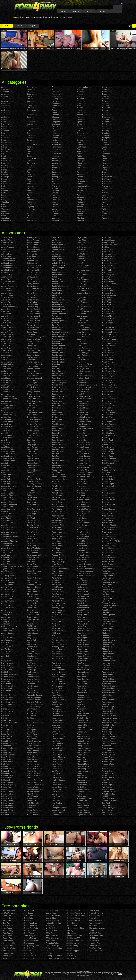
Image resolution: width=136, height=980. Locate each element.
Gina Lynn (31, 727)
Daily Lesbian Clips (54, 948)
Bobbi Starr (6, 734)
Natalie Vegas (83, 610)
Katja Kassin (57, 546)
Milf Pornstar (26, 17)
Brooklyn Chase (33, 249)
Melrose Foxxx (83, 468)
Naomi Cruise (83, 592)
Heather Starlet (33, 778)
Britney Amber (7, 794)
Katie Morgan (57, 537)
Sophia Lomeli (108, 486)
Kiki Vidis (56, 635)
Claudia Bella (32, 461)
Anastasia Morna (8, 452)
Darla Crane (32, 541)
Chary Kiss (31, 380)
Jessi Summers (58, 380)
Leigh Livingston (59, 780)
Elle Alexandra (33, 628)
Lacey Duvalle (58, 711)
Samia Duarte (108, 337)
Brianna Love (7, 778)
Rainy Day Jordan (84, 799)
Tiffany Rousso (108, 647)
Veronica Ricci (108, 739)
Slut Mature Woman (97, 928)
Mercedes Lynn (83, 475)
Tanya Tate (107, 580)
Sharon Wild (107, 417)
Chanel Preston (33, 362)
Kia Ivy (55, 617)
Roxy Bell (106, 298)
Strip (104, 126)
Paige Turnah (83, 727)
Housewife (56, 149)
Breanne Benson (8, 755)
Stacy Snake (107, 520)
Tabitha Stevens (109, 566)
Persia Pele (82, 755)
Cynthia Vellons (33, 493)
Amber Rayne (7, 426)
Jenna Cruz (57, 341)
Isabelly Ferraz (58, 249)
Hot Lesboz (72, 933)
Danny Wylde (32, 532)
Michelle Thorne (84, 511)
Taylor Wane (107, 601)
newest (20, 26)
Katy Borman (57, 550)
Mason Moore (83, 431)
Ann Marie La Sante (10, 537)
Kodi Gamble (57, 663)
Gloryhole (56, 122)
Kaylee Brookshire (59, 569)
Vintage (105, 188)
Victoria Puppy (108, 759)
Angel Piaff (6, 477)
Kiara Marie (57, 622)
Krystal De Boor (58, 684)
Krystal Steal (57, 688)
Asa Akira (5, 571)
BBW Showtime (52, 938)
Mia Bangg (81, 479)
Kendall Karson (58, 599)
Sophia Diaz (107, 481)
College (30, 106)
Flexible (30, 220)
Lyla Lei (80, 357)
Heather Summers (34, 780)
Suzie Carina (108, 560)
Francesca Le (32, 693)
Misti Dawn (82, 550)
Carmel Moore (32, 304)
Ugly (104, 172)
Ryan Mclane (108, 311)
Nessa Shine (82, 628)
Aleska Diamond (8, 307)
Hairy (54, 133)
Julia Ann (56, 454)
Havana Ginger (33, 771)
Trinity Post (107, 677)
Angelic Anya (7, 488)
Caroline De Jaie (33, 321)
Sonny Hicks (107, 477)
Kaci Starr (56, 472)
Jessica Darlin (58, 385)
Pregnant (81, 172)
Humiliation (56, 154)
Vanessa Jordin (109, 711)
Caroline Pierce (33, 323)
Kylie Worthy (57, 704)
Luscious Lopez (83, 350)
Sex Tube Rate (30, 931)
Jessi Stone (57, 378)
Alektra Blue (6, 300)
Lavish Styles (57, 759)
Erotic (29, 174)
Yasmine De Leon (110, 792)
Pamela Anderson (84, 730)
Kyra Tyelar (56, 709)
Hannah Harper (33, 764)
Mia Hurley (81, 481)
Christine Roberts (34, 429)
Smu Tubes (29, 933)
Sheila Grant (107, 431)
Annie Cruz (6, 548)
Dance (29, 140)
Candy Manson (33, 281)
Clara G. (30, 456)
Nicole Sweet (82, 658)
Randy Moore (83, 803)
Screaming (81, 209)
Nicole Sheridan (84, 656)
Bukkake (5, 195)
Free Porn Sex (95, 946)
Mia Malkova (82, 488)
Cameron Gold (33, 270)
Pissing (80, 161)
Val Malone (107, 684)
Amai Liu (5, 410)
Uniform (106, 179)
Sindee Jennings (109, 461)
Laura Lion (56, 753)
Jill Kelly (55, 417)
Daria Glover (32, 539)
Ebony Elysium (30, 956)
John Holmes (57, 424)
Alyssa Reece (7, 408)
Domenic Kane (33, 599)
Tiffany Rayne (108, 645)
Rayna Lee (107, 238)
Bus (3, 197)
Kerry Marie (57, 612)
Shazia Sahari (108, 424)
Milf (78, 96)
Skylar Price (107, 468)
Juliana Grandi (58, 461)
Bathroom (5, 131)
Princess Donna (84, 773)
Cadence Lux (32, 261)
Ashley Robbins (8, 596)
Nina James (82, 695)
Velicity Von (107, 730)
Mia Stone (81, 495)
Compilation (31, 110)
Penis (79, 151)
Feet (28, 197)
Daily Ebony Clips (31, 946)
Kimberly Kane (58, 647)
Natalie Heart (82, 605)
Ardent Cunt (8, 918)
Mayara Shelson (84, 442)
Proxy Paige (82, 778)
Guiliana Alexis (33, 748)
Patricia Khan (83, 736)
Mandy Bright (82, 392)
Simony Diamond (109, 458)
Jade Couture (57, 275)
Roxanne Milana (109, 295)
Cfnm (4, 216)
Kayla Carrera (58, 560)
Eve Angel (31, 674)
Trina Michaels (108, 672)
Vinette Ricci (107, 771)
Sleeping (106, 96)
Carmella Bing (32, 307)
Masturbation (82, 87)
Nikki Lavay (82, 686)
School (80, 207)
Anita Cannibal (7, 523)
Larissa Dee (57, 748)
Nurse (79, 119)
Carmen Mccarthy (34, 316)
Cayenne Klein (33, 355)
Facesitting (31, 186)
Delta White (31, 560)
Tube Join (7, 915)
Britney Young (7, 803)
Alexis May (6, 346)
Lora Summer (83, 321)
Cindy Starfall (32, 449)
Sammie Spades (109, 341)
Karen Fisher (57, 491)
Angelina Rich (7, 502)
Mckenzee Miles (84, 445)
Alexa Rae (6, 325)
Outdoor (80, 140)
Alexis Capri (6, 337)
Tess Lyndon (107, 626)
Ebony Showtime (53, 915)
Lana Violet (56, 734)
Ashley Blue (6, 580)
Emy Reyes (31, 649)
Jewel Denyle (57, 415)
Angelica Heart (7, 497)
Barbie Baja (6, 672)
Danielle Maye (32, 527)
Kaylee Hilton (57, 571)
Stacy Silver (107, 518)
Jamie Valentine (58, 286)
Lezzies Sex (72, 958)
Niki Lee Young (83, 665)
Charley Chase (33, 373)
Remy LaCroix (108, 254)
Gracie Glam (32, 743)
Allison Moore (7, 387)
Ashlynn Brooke (8, 608)
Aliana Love (6, 355)
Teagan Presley (109, 603)
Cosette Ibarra (32, 481)
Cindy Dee (31, 440)
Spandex (106, 106)
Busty (4, 200)
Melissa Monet (83, 461)
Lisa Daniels (82, 275)
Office (79, 124)
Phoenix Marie (83, 764)
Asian (4, 112)
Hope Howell (57, 238)
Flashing (30, 218)
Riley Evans (107, 265)
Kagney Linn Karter (60, 479)
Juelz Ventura (57, 452)
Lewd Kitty (72, 956)
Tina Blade (107, 658)
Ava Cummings (8, 645)
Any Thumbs (29, 910)
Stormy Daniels (109, 534)
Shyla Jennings (109, 435)
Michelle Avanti (83, 502)
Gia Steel (30, 718)
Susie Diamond (109, 557)
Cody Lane (31, 477)
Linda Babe (82, 261)
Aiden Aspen (7, 277)
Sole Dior (106, 472)
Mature (80, 89)
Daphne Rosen (33, 534)
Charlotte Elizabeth (34, 378)
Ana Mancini (6, 447)
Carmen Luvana (33, 314)
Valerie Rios (107, 695)
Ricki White (107, 261)
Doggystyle (31, 158)
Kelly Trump (57, 592)
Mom (79, 101)
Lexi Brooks (57, 796)
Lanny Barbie (57, 739)
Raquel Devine (83, 805)
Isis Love (55, 252)
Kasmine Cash (58, 516)
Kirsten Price (57, 649)
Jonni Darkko (57, 440)
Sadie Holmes (108, 318)
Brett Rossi (6, 764)
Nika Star (81, 663)
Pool (79, 165)
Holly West (31, 808)
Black (4, 163)
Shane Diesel (108, 415)
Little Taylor (82, 281)
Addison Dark (7, 249)
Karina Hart (56, 497)
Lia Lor (80, 245)
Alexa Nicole (7, 323)
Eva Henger (31, 670)
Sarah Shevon (108, 367)
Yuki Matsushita (109, 794)
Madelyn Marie (83, 369)
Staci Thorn (107, 514)
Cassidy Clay (32, 344)
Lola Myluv (81, 304)
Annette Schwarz (8, 546)
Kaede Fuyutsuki (59, 477)
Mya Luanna (82, 583)
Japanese (56, 172)
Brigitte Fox (6, 787)
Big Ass (4, 142)
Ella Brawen (32, 624)
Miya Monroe (82, 553)
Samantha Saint (109, 334)
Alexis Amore (7, 332)
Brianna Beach (7, 771)
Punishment (82, 186)
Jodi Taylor (56, 422)
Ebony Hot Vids (52, 910)
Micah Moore (82, 497)
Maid (54, 216)
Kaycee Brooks (58, 555)
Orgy (79, 135)
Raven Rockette (84, 812)
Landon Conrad (58, 736)
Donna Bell (31, 603)
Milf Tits (47, 17)
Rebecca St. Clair (109, 245)
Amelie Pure (6, 431)
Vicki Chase (107, 748)
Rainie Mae (82, 796)
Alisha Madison (8, 371)
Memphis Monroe (84, 470)
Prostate (80, 179)
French (55, 96)
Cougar (30, 115)
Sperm (105, 110)
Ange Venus (6, 465)
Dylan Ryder (32, 617)
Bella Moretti (6, 688)
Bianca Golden (7, 707)
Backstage (6, 126)
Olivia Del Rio (83, 718)
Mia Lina (81, 486)
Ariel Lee (5, 560)
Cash (4, 207)
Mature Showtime (96, 915)
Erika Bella (31, 661)
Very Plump (94, 931)
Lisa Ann (81, 272)
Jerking (55, 177)
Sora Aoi (106, 502)
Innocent (55, 161)
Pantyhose (81, 147)
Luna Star (81, 346)
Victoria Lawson (109, 755)
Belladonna (6, 693)
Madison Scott (83, 378)
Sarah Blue (107, 357)
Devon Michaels (33, 578)
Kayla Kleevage (58, 562)
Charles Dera (32, 371)
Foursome (56, 94)
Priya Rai (81, 776)
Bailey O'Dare (7, 668)
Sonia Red (107, 475)
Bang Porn (7, 921)
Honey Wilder (32, 812)
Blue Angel (6, 730)
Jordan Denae (58, 445)
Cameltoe (5, 202)
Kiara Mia (56, 624)
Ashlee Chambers (9, 578)
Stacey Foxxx (108, 507)
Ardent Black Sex (31, 938)
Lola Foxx (81, 302)
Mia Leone (81, 484)
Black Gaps (29, 943)
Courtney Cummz (34, 484)
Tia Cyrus (106, 631)
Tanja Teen (107, 571)
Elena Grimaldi (33, 619)
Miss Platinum (83, 539)
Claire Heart (32, 454)
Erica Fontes (32, 654)
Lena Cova (56, 785)
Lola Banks (82, 300)
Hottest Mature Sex (75, 936)
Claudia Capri (32, 463)
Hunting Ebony (52, 926)
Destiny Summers (34, 571)
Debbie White (32, 550)
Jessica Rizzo (57, 399)
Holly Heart (31, 801)
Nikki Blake (82, 677)
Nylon (79, 122)
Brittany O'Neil (7, 810)
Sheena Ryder (108, 426)
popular (63, 11)
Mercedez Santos (84, 477)
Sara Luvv (106, 350)
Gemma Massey (33, 707)
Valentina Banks (109, 686)
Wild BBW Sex (95, 933)
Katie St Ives (57, 539)
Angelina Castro (8, 500)
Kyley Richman (58, 700)
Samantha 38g (108, 327)
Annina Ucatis (7, 550)
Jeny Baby (56, 367)
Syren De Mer (108, 562)
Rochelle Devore (109, 284)
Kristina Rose (57, 672)
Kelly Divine (57, 580)
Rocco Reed (107, 279)
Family (29, 191)
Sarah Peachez (109, 364)
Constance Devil (33, 479)
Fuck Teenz (72, 923)
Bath (3, 129)
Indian (54, 158)
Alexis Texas (6, 350)
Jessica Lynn (57, 394)
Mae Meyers (82, 380)
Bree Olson (6, 759)
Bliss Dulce (6, 725)
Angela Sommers (8, 486)
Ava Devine (6, 649)
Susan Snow (107, 555)
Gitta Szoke (31, 739)
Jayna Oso (56, 330)
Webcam (106, 197)
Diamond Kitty (32, 587)
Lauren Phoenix (58, 757)
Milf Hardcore (37, 17)
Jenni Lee (56, 350)
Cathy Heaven (32, 353)
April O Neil (6, 553)
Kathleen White (58, 525)
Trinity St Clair (108, 679)
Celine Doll (31, 360)
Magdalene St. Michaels (87, 385)
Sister (105, 89)
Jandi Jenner (57, 291)
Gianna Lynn (32, 720)
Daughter (30, 142)
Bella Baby (6, 681)
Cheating (5, 218)
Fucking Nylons (74, 921)
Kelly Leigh (56, 585)
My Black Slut (51, 928)
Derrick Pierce (32, 566)
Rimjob (80, 202)
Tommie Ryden (108, 661)
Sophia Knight (108, 484)
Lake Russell (57, 727)
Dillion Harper (32, 594)
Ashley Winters (8, 601)
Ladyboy (55, 193)
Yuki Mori (106, 796)
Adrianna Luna (7, 265)
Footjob (55, 89)
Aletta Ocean (7, 309)
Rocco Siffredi (108, 281)
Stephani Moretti (109, 525)
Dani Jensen (32, 520)
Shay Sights (107, 422)
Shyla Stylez (107, 438)
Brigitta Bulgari (7, 785)
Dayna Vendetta (33, 548)
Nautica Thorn (83, 622)
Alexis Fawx (6, 339)
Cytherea (30, 495)
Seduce (80, 214)
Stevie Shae (107, 532)
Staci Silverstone (109, 511)
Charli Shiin (31, 376)
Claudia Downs (33, 465)
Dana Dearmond (33, 509)
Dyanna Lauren (33, 615)
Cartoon (5, 204)
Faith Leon (31, 684)
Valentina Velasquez (111, 691)
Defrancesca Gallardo (36, 555)
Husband (55, 156)
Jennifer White (58, 360)
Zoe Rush (106, 803)
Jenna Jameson (58, 346)
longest (89, 11)
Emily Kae (31, 638)
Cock (29, 101)
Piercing (80, 158)
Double (30, 165)
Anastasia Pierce (8, 454)
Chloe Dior (31, 403)
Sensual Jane (108, 401)
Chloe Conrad (32, 399)
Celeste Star (32, 357)
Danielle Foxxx (33, 525)
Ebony (29, 170)
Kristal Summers (59, 670)
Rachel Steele (83, 789)
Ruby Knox (107, 309)
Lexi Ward (56, 805)
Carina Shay (32, 293)
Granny (55, 126)
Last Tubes (7, 928)
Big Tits (4, 154)
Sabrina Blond (108, 314)
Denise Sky (31, 564)
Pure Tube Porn (31, 926)
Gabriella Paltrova (34, 702)
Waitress (106, 195)
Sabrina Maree (108, 316)
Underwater (107, 177)
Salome (105, 325)
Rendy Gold (107, 259)
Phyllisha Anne (83, 766)
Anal (3, 103)
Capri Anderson (33, 288)
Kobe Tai (55, 661)
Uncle (105, 174)
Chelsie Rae (32, 387)
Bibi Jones (6, 713)
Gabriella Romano (34, 704)
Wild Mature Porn (96, 936)
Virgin (105, 191)
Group (54, 129)
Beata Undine (7, 679)
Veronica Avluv (108, 734)
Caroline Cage (33, 318)
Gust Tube (28, 915)
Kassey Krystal (58, 518)
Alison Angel (6, 373)
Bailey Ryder (7, 670)
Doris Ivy (30, 610)
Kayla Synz (56, 564)
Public (80, 184)
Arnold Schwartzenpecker (12, 566)
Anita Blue (6, 520)
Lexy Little (56, 815)
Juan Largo (56, 449)
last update (76, 11)
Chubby (30, 87)
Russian (80, 204)
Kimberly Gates (58, 645)
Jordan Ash (56, 442)
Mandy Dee (82, 394)
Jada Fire (56, 270)
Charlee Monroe (33, 369)
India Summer (58, 245)
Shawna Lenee (108, 419)
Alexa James (7, 318)
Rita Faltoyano (108, 275)
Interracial (56, 165)
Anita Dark (6, 525)
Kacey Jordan (57, 470)
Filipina (30, 204)
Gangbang (56, 106)
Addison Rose (7, 252)
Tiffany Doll (107, 638)
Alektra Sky (6, 302)
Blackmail (5, 165)
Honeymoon (57, 147)
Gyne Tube (29, 918)
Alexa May (6, 321)
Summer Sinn (108, 543)
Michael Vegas (83, 500)
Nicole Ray (81, 654)
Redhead (81, 193)
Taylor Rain (107, 596)
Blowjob (5, 172)
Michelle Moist (83, 507)
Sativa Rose (107, 380)
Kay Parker (56, 553)
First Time (31, 209)
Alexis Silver (6, 348)
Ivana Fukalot (57, 259)
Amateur (5, 96)
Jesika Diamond (58, 371)
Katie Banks (57, 530)
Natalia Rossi (82, 599)
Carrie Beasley (33, 327)
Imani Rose (56, 242)
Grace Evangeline (34, 741)
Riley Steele (107, 272)
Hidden (55, 142)
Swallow (106, 133)
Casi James (31, 334)
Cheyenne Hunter (34, 394)
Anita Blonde (7, 518)
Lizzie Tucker (82, 293)
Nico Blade (81, 640)
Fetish (29, 202)
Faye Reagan (32, 686)
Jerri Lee (55, 369)
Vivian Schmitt (108, 778)
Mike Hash (81, 518)
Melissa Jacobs (83, 456)
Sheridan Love (108, 433)
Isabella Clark (57, 247)
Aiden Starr (6, 279)
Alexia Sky (6, 330)
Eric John (30, 651)
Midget (80, 94)
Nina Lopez (82, 697)
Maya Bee (81, 438)
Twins (105, 170)
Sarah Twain (107, 369)
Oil (78, 126)
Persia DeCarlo (83, 750)
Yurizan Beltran (109, 799)
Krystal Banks (57, 681)
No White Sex (51, 931)
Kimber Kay (57, 642)
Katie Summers (58, 541)
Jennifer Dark (57, 355)
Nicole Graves (83, 647)
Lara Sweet (56, 746)
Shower (105, 87)
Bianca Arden (7, 704)
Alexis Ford (6, 341)
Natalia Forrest (83, 596)
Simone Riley (108, 452)
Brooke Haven (32, 245)
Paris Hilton (82, 734)
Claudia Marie (32, 468)
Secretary (81, 211)
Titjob (104, 158)
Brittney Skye (32, 238)
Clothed (30, 96)
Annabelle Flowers (9, 541)
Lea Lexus (56, 769)
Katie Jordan (57, 532)
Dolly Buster (32, 596)
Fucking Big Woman (54, 956)
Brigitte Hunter (7, 789)
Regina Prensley (109, 252)
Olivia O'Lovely (83, 720)
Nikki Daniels (82, 679)
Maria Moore (82, 403)
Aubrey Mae (6, 617)
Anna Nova (6, 539)
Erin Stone (31, 663)
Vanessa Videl (108, 720)
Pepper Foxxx (83, 748)
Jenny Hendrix (58, 362)
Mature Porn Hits (96, 913)
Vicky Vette (107, 750)
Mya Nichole (82, 585)
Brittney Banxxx (8, 815)
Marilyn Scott (82, 415)
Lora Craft (81, 318)
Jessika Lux (57, 410)
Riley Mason (107, 268)
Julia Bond (56, 456)
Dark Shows (29, 948)
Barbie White (7, 677)
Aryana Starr (7, 569)
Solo (104, 101)
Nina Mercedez (83, 700)
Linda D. (80, 263)
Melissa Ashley (83, 454)
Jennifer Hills (57, 357)
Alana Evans (7, 291)
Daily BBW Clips (53, 946)
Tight (104, 156)
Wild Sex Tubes (9, 951)
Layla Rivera (57, 762)
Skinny (105, 92)
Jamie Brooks (57, 281)
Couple (30, 117)
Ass (3, 115)
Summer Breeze (109, 539)
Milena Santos (83, 523)
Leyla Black (82, 240)
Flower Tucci (32, 691)
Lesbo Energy (73, 946)
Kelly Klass (56, 583)
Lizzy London (82, 295)
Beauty (4, 140)
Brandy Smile (7, 750)
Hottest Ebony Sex (53, 923)
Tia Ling (106, 635)
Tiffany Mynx (107, 642)
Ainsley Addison (8, 286)
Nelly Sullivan (83, 624)
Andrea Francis (8, 458)
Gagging (55, 103)
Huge (54, 151)
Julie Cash (56, 463)
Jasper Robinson (59, 314)
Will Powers (107, 787)
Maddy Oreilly (83, 367)
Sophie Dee (107, 491)
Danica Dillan (32, 523)
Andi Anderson (7, 456)
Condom (30, 112)
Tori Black (106, 665)
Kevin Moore (57, 615)
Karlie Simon (57, 509)
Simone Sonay (108, 456)
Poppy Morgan (83, 771)
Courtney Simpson (34, 486)
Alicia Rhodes (7, 364)
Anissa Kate (6, 514)
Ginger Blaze (32, 734)
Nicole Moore (82, 651)
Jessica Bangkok (59, 383)
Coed (29, 103)
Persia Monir (82, 753)
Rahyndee (81, 794)
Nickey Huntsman (84, 631)
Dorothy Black (32, 612)
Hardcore (56, 138)
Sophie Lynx (107, 495)
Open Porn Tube (96, 951)
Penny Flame (82, 743)
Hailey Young (32, 753)
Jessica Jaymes (58, 389)
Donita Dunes (32, 601)
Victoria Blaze (108, 753)
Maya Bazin (82, 435)
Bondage (5, 177)
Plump (80, 163)
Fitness (30, 216)
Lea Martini (56, 771)
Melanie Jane (83, 452)
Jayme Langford (58, 327)
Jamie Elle (56, 284)
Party (79, 149)
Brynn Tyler (31, 256)
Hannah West (32, 766)
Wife (104, 207)
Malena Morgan (83, 389)
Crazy (29, 119)
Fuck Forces (8, 933)
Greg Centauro (33, 746)
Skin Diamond (108, 463)
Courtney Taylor (33, 488)
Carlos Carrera (33, 300)
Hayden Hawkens (34, 773)
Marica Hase (82, 410)
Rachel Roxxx (83, 785)
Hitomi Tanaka (32, 796)
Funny (54, 101)
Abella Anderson (8, 247)
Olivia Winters (83, 723)
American (5, 101)
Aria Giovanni (7, 555)
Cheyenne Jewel (33, 396)
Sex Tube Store (9, 910)
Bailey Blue (6, 661)
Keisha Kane (57, 576)
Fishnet (30, 211)
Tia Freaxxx (107, 633)
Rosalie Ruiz (107, 291)
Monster (80, 106)
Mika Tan (81, 516)
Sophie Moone (108, 497)
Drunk (29, 168)
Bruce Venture (32, 254)
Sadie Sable (107, 321)
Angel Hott (6, 472)
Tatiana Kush (108, 589)
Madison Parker (84, 376)
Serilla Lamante (109, 406)
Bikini (4, 156)
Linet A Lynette (83, 270)
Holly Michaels (33, 803)
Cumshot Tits (57, 17)
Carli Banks (31, 298)
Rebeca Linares (109, 240)
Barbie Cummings (9, 674)
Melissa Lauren (83, 458)
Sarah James (108, 360)
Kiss (54, 184)
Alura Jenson (7, 401)
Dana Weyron (32, 514)
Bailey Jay (6, 665)
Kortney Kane (57, 665)
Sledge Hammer (109, 470)
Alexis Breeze (7, 334)
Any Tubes (29, 913)
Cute (29, 133)
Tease (105, 147)
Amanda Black (7, 412)
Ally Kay (5, 394)
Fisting (29, 214)
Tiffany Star (107, 649)
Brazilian (5, 184)
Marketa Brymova (84, 417)
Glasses (55, 119)
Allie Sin (5, 385)
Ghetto (55, 112)
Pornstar (81, 168)
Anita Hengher (7, 527)
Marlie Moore (82, 419)
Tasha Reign (107, 587)
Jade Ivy (55, 277)
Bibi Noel (5, 716)
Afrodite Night (7, 270)
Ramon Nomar (83, 801)
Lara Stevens (57, 743)
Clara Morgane (33, 458)
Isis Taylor (56, 254)
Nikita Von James (84, 670)
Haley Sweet (32, 755)
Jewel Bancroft (58, 412)
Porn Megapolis (95, 923)
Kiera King (56, 628)
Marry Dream (82, 424)
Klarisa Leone (57, 658)
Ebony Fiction (30, 958)
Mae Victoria (82, 383)
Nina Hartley (82, 693)
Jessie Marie (57, 401)
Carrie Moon (32, 330)
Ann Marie (6, 534)
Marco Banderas (84, 399)
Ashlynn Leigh (7, 610)
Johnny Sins (57, 435)
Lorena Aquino (83, 325)
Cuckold (30, 124)
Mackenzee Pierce (85, 364)
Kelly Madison (58, 587)
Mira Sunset (82, 534)
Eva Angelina (32, 668)
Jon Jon (55, 438)
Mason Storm (83, 433)
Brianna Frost (7, 773)
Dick (28, 149)
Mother (80, 108)
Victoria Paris (108, 757)
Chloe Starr (31, 415)
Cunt (29, 131)
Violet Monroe (108, 773)
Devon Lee (31, 576)
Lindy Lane (82, 268)
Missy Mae (81, 541)
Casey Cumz (32, 332)
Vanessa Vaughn (109, 716)
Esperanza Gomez (34, 665)
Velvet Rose (107, 732)
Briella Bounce (7, 782)
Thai (104, 151)
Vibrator (105, 186)
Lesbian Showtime (75, 941)
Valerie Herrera (108, 693)
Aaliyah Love (7, 238)
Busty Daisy (31, 259)
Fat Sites (49, 953)
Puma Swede (83, 780)
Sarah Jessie (108, 362)
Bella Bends (6, 684)
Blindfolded (6, 168)
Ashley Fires (6, 587)
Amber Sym (6, 429)
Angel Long (6, 475)
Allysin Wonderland (9, 399)
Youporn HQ (8, 953)
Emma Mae (31, 642)
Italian (54, 168)
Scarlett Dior (107, 389)
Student (105, 129)
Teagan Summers (110, 605)
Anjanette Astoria (8, 532)
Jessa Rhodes (58, 373)
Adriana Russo (7, 263)
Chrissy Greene (33, 417)
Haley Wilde (32, 757)
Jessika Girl (57, 408)
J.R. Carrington (58, 268)
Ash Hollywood (7, 576)
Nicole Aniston (83, 645)
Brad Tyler (6, 739)
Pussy (80, 188)
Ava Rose (5, 654)
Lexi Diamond (57, 799)
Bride (4, 186)
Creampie (31, 122)
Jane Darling (57, 293)
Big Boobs (6, 145)
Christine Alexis (33, 426)
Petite (79, 156)
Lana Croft (56, 730)
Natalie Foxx (82, 603)
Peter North (82, 757)
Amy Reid (5, 445)
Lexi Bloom (56, 794)
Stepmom (106, 117)
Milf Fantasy (68, 17)
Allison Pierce (7, 389)
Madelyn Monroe (84, 371)
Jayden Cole (57, 318)
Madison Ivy (82, 373)
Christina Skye (33, 424)
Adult (5, 958)
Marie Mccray (83, 412)
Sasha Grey (107, 376)
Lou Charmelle (83, 327)
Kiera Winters (57, 631)
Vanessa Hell (108, 709)
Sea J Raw (107, 396)
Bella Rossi (6, 691)
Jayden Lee (57, 323)
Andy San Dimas (8, 461)
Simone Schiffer (109, 454)
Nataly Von (81, 617)
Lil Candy (81, 249)
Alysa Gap (6, 403)
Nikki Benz (81, 674)
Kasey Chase (57, 514)
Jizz (53, 179)
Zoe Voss (106, 805)
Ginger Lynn (32, 736)
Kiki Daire (56, 633)
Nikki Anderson (83, 672)
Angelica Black (7, 495)
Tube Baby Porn (31, 936)
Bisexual (5, 158)
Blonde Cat (6, 727)
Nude (79, 117)
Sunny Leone (108, 553)
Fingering (30, 207)
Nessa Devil (82, 626)
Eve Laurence (32, 677)
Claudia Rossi (32, 470)
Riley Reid (106, 270)
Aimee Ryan (6, 284)
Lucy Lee (81, 339)
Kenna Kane (57, 605)
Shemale (81, 220)
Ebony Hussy (51, 913)
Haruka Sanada (33, 769)
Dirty (28, 154)
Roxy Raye (107, 304)
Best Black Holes (31, 941)
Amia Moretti (7, 435)
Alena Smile (6, 304)
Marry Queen (82, 426)
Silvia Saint (107, 445)
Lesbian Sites (73, 943)
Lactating (56, 191)
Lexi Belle (56, 792)
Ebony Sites (51, 918)
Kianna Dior (57, 619)
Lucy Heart (81, 337)
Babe (4, 122)
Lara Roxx (56, 741)
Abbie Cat (5, 245)
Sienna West (107, 440)
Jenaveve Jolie (58, 339)
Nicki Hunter (82, 633)
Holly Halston (32, 799)
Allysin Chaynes (8, 396)
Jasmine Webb (58, 311)
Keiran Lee (56, 573)
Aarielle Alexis (7, 240)
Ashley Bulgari (7, 585)
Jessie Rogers (58, 403)
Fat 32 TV (50, 951)
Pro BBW (93, 926)
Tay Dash (106, 594)
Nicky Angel (82, 638)
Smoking (106, 99)
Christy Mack (32, 433)
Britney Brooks (7, 796)
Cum (29, 126)
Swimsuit (106, 135)
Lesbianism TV (73, 938)
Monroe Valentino (84, 576)
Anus (3, 108)
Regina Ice (107, 249)
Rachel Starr (82, 787)
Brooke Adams (33, 240)
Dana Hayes (32, 511)
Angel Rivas (6, 481)
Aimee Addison (8, 281)
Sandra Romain (109, 346)
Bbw (3, 133)
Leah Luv (56, 776)
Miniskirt (80, 99)
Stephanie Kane (109, 527)
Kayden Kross (58, 557)
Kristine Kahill (57, 677)
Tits (104, 161)
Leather (55, 200)
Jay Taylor (56, 316)
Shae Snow (107, 410)
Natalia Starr (82, 601)
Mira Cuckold (82, 532)
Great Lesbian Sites (76, 928)
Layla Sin (56, 766)
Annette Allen (7, 543)
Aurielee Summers (9, 626)
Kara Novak (57, 486)
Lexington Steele (59, 808)
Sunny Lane (107, 550)
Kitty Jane (56, 654)
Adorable (5, 92)
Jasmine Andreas (59, 302)
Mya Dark (81, 578)
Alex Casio (6, 311)
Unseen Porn (8, 946)
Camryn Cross (33, 272)
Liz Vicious (81, 286)
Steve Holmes (108, 530)
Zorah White (107, 815)
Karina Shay (57, 502)
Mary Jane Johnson (85, 429)
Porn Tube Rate (31, 923)
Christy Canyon (33, 431)
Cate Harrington (33, 350)
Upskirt (105, 184)
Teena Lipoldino (109, 615)
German (55, 110)
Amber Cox (6, 417)
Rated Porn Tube (31, 928)
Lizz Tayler (81, 291)
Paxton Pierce (83, 741)
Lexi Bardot (56, 789)
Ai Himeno (6, 272)
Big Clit (4, 147)
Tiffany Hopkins (109, 640)
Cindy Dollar (32, 442)
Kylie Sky (56, 702)
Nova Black (82, 711)
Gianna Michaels (34, 723)
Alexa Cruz (6, 316)
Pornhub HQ (8, 931)
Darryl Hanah (32, 543)
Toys (104, 163)
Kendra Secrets (58, 603)
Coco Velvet (32, 475)
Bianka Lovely (7, 711)
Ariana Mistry (7, 557)
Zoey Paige (107, 812)
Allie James (6, 380)
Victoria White (108, 764)
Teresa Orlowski (109, 622)
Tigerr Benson (108, 654)
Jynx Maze (56, 468)
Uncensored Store (10, 943)
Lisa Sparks (82, 279)
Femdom (30, 200)
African (4, 94)
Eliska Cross (32, 622)
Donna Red (31, 608)
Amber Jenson (7, 422)
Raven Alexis (82, 808)
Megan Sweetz (83, 447)
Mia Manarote (83, 491)
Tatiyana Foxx (108, 592)
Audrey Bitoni (7, 619)
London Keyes (83, 311)
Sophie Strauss (109, 500)
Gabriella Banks (33, 700)
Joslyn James (57, 447)
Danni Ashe (31, 530)
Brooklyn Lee (32, 252)
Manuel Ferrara (83, 396)
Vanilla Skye (107, 727)
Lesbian (55, 204)
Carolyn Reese (33, 325)
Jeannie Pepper (58, 334)
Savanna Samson (110, 383)
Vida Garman (108, 766)
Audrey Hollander (8, 622)
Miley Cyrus (82, 525)
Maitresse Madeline (85, 387)
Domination (31, 163)
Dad (28, 138)
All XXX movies (9, 913)
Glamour (55, 117)
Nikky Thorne (82, 691)
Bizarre (4, 161)
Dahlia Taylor (32, 497)
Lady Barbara (57, 720)
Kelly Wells (56, 594)
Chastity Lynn (32, 385)
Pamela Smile (83, 732)
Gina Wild (31, 732)
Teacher (106, 145)
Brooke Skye (32, 247)
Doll (28, 161)
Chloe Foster (32, 406)
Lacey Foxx (57, 713)
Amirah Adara (7, 438)
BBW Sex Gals (52, 936)
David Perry (31, 546)
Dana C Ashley (33, 507)
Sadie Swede (108, 323)
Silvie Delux (107, 447)
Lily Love (81, 259)
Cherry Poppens (33, 392)
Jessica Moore (58, 396)
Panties (80, 145)
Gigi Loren (31, 725)
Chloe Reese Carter (35, 412)
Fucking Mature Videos (77, 915)
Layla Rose (56, 764)
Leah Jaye (56, 773)
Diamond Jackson (34, 585)
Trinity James (108, 674)
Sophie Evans (108, 493)
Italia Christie (57, 256)
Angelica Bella (7, 493)
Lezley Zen (82, 242)
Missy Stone (82, 548)
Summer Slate (108, 546)
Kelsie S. (55, 596)
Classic (30, 89)
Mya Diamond (83, 580)
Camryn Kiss (32, 275)
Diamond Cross (33, 580)
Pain (79, 142)
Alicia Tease (6, 369)
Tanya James (108, 576)
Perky (79, 154)
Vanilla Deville (108, 725)
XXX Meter (93, 938)
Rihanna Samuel (109, 263)
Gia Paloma (31, 716)
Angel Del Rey (7, 470)
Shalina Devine (108, 412)
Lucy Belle (81, 332)
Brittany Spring (7, 812)
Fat (28, 195)
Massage (56, 220)
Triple (105, 168)
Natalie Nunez (83, 608)
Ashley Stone (7, 599)
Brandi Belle (6, 741)
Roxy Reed (107, 307)
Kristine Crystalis (59, 674)
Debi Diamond (32, 553)
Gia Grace (31, 713)
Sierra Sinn (107, 442)
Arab (3, 110)
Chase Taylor (32, 383)
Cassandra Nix (33, 341)
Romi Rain (107, 286)
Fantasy (30, 193)
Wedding (106, 200)
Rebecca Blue (108, 242)
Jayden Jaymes (58, 321)
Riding (80, 200)
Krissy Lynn (57, 668)
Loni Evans (82, 314)
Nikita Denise (82, 668)
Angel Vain (6, 484)
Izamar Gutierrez (59, 265)
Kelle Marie (56, 578)
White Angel (107, 785)
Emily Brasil (31, 635)
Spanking (106, 108)
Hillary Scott (32, 794)
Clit (28, 92)
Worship (106, 211)
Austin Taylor (7, 638)
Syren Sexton (108, 564)
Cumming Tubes (53, 943)
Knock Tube (29, 921)
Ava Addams (7, 640)
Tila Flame (107, 656)
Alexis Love (6, 344)
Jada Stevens (57, 272)
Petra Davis (82, 762)
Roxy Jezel (107, 300)
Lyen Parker (82, 355)
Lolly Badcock (83, 307)
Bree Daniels (7, 757)
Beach (4, 138)
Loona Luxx (82, 316)
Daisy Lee (31, 500)
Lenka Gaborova (59, 787)
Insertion (55, 163)
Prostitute (81, 181)
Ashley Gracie (7, 589)
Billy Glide (5, 718)
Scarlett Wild (107, 392)
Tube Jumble (8, 941)
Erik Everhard (32, 658)
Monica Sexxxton (84, 566)
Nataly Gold (82, 615)
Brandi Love (6, 746)
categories (103, 11)
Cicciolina (31, 438)
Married (55, 218)
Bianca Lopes (7, 709)
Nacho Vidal (82, 587)
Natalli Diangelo (84, 612)
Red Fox (106, 247)
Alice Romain (7, 362)
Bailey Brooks (7, 663)
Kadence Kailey (58, 475)
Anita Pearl (6, 530)
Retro (79, 195)
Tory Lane (106, 670)
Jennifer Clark (58, 353)
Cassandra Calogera (35, 337)
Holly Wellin (31, 805)
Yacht (105, 214)
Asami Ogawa (7, 573)
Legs (54, 202)
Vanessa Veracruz (110, 718)
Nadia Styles (82, 589)
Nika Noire (81, 661)
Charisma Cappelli (34, 364)
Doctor (29, 156)
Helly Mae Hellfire (34, 789)
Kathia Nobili (57, 523)
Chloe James (32, 408)
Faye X (30, 688)
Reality (80, 191)
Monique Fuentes (84, 573)
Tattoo (105, 142)
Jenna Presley (58, 348)
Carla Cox (31, 295)
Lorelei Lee (82, 323)
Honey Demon (33, 810)
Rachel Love (82, 782)
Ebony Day (29, 953)
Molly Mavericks (84, 557)
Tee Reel (106, 612)
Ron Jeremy (107, 288)
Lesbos (70, 953)
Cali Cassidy (32, 263)
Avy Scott (5, 658)
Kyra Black (56, 707)
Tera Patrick (107, 619)
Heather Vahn (32, 782)
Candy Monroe (33, 284)
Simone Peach (108, 449)
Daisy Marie (31, 504)
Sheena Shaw (108, 429)
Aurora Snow (7, 631)
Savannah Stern (109, 387)
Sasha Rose (107, 378)
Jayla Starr (56, 325)
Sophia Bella (107, 479)
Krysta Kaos (57, 679)
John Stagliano (58, 426)
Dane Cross (31, 516)
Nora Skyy (81, 709)
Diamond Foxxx (33, 583)
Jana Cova (56, 288)
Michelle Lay (82, 504)
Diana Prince (32, 592)
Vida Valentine (108, 769)
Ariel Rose (6, 562)
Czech (29, 135)
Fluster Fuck (8, 926)
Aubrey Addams (8, 615)
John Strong (57, 429)
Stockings (106, 119)
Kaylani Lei (56, 566)
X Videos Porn (95, 943)
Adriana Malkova (8, 261)
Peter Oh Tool (83, 759)
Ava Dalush (6, 647)
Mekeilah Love (83, 449)
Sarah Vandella (109, 371)
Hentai (54, 140)
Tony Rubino (107, 663)
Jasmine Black (58, 304)
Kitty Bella (56, 651)
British (4, 188)
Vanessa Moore (109, 713)
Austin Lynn (6, 635)
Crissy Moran (32, 491)
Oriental (80, 138)
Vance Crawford (109, 700)
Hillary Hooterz (33, 792)
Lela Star (55, 782)
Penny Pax (81, 746)
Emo (28, 172)
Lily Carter (81, 254)
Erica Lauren (32, 656)
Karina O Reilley (59, 500)
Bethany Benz (7, 695)
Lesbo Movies (73, 948)
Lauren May (57, 755)
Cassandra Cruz (33, 339)
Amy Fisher (6, 442)
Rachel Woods (83, 792)
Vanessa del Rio (109, 723)
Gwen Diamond (33, 750)
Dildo (29, 151)
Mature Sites (94, 918)
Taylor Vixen (107, 599)
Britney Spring (7, 801)
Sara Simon (107, 353)
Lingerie (55, 209)
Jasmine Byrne (58, 307)
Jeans (54, 174)
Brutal (4, 193)
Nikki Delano (82, 681)
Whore (105, 204)
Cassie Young (32, 348)
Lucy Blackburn (83, 334)
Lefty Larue (56, 778)
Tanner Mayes (108, 573)
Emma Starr (32, 645)
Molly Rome (82, 560)
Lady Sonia (56, 723)
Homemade (57, 145)
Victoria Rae (107, 762)
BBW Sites (50, 941)
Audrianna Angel (8, 624)
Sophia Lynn (107, 488)
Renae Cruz (107, 256)
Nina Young (82, 702)
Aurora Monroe (8, 628)
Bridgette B (6, 780)
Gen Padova (32, 709)
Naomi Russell (83, 594)
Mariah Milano (83, 408)
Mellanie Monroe (84, 465)
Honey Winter (32, 815)
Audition (5, 117)
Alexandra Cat (7, 327)
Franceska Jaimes (34, 695)
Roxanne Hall (108, 293)
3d (2, 87)
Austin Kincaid (7, 633)
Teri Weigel (107, 624)
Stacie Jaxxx (107, 516)
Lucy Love (81, 341)
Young (105, 218)
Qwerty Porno (8, 938)
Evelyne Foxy (32, 679)
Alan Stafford (7, 288)
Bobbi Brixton (7, 732)
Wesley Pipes (108, 782)
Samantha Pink (109, 330)
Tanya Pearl (107, 578)
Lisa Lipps (81, 277)
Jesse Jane (56, 376)
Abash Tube (8, 956)
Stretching (106, 124)
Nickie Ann (81, 635)
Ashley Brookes (8, 583)
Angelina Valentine (9, 504)
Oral (79, 131)
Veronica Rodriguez (110, 741)
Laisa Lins (56, 725)
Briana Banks (7, 766)
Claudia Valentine (34, 472)
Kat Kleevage (57, 520)
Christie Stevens (33, 419)
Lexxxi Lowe (57, 812)
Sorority (105, 103)
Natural (80, 112)
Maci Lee (81, 362)
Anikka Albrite (7, 511)
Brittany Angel (7, 805)
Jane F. (55, 295)
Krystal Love (57, 686)
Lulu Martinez (83, 344)
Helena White (32, 787)
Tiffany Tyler (107, 651)
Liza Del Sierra (83, 288)
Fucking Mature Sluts (76, 913)
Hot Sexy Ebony (52, 921)
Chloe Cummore (33, 401)
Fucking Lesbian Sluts (55, 958)
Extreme (30, 184)
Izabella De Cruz (59, 263)
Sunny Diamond (109, 548)
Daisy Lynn (31, 502)
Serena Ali (106, 403)
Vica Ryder (107, 746)
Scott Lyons (107, 394)
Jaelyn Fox (56, 279)
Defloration (31, 147)
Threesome (107, 154)
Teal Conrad (107, 608)
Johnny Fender (58, 433)
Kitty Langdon (57, 656)
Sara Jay (106, 348)
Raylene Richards (84, 815)
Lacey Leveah (58, 716)
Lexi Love (56, 801)
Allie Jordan (6, 383)
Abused (4, 89)
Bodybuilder (6, 174)
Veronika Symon (109, 743)
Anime (4, 106)
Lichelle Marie (83, 247)
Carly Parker (32, 302)
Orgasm (80, 133)
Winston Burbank (109, 789)
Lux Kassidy (82, 353)
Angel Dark (6, 468)
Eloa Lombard (32, 631)
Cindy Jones (32, 447)
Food (54, 87)
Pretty (79, 174)
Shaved (80, 216)
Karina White (57, 504)
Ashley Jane (6, 594)
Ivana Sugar (57, 261)
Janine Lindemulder (60, 300)
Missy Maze (82, 546)
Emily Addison (32, 633)
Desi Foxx (31, 569)
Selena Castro (108, 399)
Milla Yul (80, 527)
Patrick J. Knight (84, 739)
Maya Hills (81, 440)
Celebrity (5, 214)
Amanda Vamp (7, 415)
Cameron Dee (32, 268)
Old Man (81, 129)
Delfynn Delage (33, 557)
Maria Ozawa (82, 406)
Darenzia (30, 537)
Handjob (55, 135)
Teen (104, 149)
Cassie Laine (32, 346)
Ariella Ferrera (7, 564)
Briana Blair (6, 769)
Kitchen (55, 186)
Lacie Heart (57, 718)
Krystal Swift (57, 691)
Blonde (4, 170)
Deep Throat (32, 145)
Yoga (104, 216)
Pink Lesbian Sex (96, 921)
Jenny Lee (56, 364)
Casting (4, 209)
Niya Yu (80, 704)
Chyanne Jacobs (34, 435)
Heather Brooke (33, 776)
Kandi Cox (56, 484)
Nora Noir (81, 707)
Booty (4, 181)
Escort (29, 177)
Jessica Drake (58, 387)
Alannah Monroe (8, 295)
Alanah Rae (6, 293)
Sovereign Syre (109, 504)
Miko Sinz (81, 520)
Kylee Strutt (57, 695)
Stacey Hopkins (109, 509)
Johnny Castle (58, 431)
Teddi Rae (106, 610)
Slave (105, 94)
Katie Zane (56, 543)
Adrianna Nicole (8, 268)
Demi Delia (31, 562)
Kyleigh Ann (57, 697)
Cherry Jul (31, 389)
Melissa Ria (82, 463)
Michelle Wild (82, 514)
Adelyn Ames (7, 256)
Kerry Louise (57, 610)
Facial (29, 188)
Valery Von (107, 697)
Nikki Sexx (81, 688)
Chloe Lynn (31, 410)
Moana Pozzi (82, 555)
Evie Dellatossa (33, 681)
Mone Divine (82, 562)
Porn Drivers (8, 936)
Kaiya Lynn (56, 481)
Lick (53, 207)
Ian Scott (55, 240)
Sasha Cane (107, 373)
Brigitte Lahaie (7, 792)
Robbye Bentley (109, 277)
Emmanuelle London (35, 647)
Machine (55, 214)
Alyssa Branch (7, 406)
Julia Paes (56, 458)
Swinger (106, 138)
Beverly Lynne (7, 702)
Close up (30, 94)
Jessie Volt (56, 406)
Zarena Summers (109, 801)
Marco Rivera (83, 401)
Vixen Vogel (107, 780)
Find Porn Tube (95, 948)
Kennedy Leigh (58, 608)
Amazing (5, 99)
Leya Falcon (82, 238)
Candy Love (32, 279)
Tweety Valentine (109, 681)
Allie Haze (6, 378)
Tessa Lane (107, 628)
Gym (54, 131)
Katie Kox (56, 534)
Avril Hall (5, 656)
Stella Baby (107, 523)
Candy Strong (32, 286)
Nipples (80, 115)
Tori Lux (106, 668)
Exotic (29, 181)
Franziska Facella (34, 697)
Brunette (5, 191)
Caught (4, 211)
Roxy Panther (108, 302)
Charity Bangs (32, 367)
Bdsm (4, 135)
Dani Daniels (32, 518)
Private (80, 177)
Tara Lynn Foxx (109, 583)
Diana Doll (31, 589)
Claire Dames (32, 452)
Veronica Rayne (109, 736)
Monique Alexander (85, 571)
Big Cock (5, 149)
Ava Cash (5, 642)
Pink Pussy (82, 769)
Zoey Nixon (107, 810)
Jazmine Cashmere (60, 332)
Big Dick (5, 151)
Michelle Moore (83, 509)
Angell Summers (8, 509)
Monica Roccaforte (85, 564)
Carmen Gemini (33, 309)
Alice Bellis (6, 357)
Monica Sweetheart (85, 569)
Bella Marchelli (7, 686)
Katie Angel (56, 527)
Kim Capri (56, 638)
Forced (55, 92)
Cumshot (30, 129)
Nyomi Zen (81, 716)
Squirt (105, 115)
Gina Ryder (31, 730)
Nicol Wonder (83, 642)
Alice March (6, 360)
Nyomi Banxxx (83, 713)
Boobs (4, 179)
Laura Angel (57, 750)
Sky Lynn (106, 465)
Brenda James (7, 762)
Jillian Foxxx (57, 419)
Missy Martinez (83, 543)
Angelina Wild (7, 507)
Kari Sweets (57, 495)
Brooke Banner (33, 242)
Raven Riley (82, 810)
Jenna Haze (57, 344)
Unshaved (106, 181)
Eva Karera (31, 672)
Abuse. (87, 975)
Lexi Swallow (57, 803)
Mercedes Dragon (84, 472)
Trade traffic (86, 972)
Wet (104, 202)
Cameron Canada (34, 265)
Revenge (81, 197)
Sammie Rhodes (109, 339)
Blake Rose (6, 720)
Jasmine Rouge (58, 309)
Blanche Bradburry (9, 723)
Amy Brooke (6, 440)
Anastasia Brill (7, 449)
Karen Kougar (58, 493)
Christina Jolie (32, 422)
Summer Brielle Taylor (111, 541)
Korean (55, 188)
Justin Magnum (58, 465)
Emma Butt (31, 640)
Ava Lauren (6, 651)
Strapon (106, 122)
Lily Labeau (82, 256)
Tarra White (107, 585)
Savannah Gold (109, 385)
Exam (29, 179)
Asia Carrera (7, 612)
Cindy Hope (31, 445)
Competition (32, 108)
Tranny (105, 165)
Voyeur (105, 193)
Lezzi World (94, 910)
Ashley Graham (8, 592)
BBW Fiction (51, 933)
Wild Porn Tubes (9, 948)
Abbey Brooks (7, 242)
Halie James (32, 759)
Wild (104, 209)
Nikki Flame (82, 684)
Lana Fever (56, 732)
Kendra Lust (57, 601)
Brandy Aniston (8, 748)
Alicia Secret (6, 367)
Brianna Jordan (8, 776)
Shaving (80, 218)
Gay (53, 108)
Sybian (105, 140)
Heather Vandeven (34, 785)
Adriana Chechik (8, 259)
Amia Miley (6, 433)
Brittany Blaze (7, 808)
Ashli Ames (6, 603)
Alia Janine (6, 353)
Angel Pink (6, 479)
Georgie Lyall (32, 711)
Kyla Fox (55, 693)
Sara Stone (107, 355)
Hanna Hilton (32, 762)
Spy (104, 112)
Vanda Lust (107, 702)
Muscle (80, 110)
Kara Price (56, 488)
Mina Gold (81, 530)
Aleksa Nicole (7, 298)
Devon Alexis (32, 573)
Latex (54, 195)
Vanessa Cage (108, 707)
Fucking (55, 99)
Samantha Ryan (109, 332)
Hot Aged (71, 931)
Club (28, 99)
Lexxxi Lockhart (58, 810)
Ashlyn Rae (6, 605)
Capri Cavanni (32, 291)
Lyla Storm (81, 360)
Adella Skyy (6, 254)
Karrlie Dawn (57, 511)
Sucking (106, 131)
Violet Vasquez (108, 776)
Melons (80, 92)
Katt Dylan (56, 548)
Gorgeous (56, 124)
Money (80, 103)
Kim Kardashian (58, 640)
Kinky (54, 181)
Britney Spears (7, 799)
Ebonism (28, 951)
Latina (54, 197)
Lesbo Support (73, 951)
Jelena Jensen (58, 337)
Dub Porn (6, 923)
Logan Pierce (82, 298)
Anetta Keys (6, 463)
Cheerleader (6, 220)
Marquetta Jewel (84, 422)
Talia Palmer (107, 569)
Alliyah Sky (6, 392)
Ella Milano (31, 626)
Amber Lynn (6, 424)
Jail (53, 170)
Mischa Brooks (83, 537)
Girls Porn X (94, 941)
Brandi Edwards (8, 743)
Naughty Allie (82, 619)
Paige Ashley (82, 725)
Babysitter (5, 124)
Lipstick (55, 211)
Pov (79, 170)
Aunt (3, 119)
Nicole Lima (82, 649)
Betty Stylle (6, 700)
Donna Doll (31, 605)
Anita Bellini (6, 516)
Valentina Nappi (109, 688)
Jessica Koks (57, 392)
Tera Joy (106, 617)
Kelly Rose (56, 589)
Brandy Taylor (7, 753)
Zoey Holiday (108, 808)
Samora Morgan (109, 344)
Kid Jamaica (57, 626)
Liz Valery (81, 284)
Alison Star (6, 376)
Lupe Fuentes (83, 348)
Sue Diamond (108, 537)
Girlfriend (56, 115)
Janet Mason (57, 298)
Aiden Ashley (7, 275)
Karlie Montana (58, 507)
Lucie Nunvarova (84, 330)
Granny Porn (73, 926)
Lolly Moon (81, 309)
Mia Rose (81, 493)
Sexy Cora (107, 408)
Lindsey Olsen (83, 265)
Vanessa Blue (108, 704)
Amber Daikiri (7, 419)
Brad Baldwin (7, 736)
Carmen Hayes (33, 311)
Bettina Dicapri (7, 697)
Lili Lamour (82, 252)
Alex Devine (6, 314)
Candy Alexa (32, 277)
